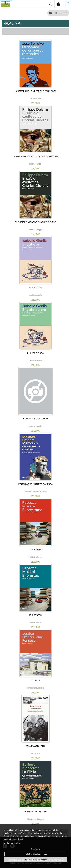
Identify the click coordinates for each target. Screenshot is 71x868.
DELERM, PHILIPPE (35, 164)
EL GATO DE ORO (35, 353)
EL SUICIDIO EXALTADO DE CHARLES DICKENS (35, 157)
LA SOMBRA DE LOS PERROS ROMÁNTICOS (36, 91)
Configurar (35, 849)
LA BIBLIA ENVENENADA (35, 812)
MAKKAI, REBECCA (35, 557)
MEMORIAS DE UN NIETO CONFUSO (36, 484)
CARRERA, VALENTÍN (35, 426)
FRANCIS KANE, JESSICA (35, 688)
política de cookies (12, 843)
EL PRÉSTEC (35, 615)
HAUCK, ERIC (35, 754)
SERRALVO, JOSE (35, 99)
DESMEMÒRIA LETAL (35, 746)
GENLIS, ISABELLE (35, 295)
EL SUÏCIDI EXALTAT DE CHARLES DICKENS (35, 222)
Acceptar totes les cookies (36, 860)
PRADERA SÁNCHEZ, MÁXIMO (35, 491)
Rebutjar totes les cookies (36, 854)
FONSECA (35, 681)
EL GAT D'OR (35, 288)
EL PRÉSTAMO (35, 550)
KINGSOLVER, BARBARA (36, 819)
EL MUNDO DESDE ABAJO (35, 419)
